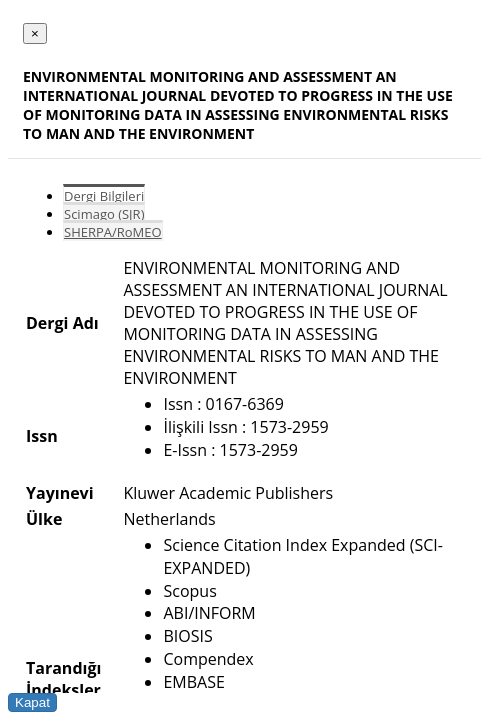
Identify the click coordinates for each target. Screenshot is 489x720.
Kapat (32, 702)
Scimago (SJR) (104, 214)
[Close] (35, 33)
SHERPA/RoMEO (113, 232)
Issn (42, 436)
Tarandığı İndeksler (63, 679)
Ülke (44, 519)
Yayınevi (60, 493)
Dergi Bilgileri (104, 196)
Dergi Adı (62, 323)
